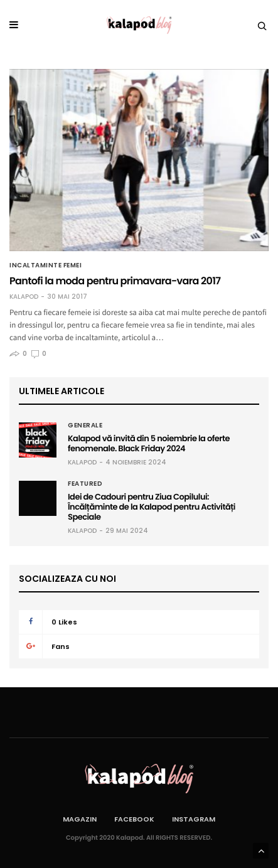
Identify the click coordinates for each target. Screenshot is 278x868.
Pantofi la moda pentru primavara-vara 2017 (115, 281)
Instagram (194, 819)
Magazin (80, 819)
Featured (85, 484)
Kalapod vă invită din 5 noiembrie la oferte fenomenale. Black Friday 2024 (149, 443)
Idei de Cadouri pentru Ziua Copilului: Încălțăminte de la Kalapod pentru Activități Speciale (152, 507)
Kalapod (24, 297)
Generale (85, 426)
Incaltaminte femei (45, 265)
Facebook (134, 819)
